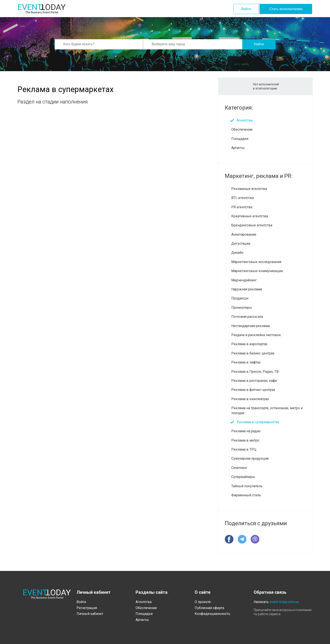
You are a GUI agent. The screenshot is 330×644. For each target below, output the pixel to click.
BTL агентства (242, 198)
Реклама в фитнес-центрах (253, 390)
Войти (246, 9)
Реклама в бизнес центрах (253, 353)
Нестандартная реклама (250, 326)
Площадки (240, 139)
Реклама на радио (246, 431)
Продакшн (240, 298)
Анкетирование (244, 234)
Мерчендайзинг (244, 280)
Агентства (245, 120)
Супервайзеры (243, 477)
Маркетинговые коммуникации (257, 271)
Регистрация (87, 608)
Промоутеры (242, 308)
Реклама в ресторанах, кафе (254, 381)
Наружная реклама (247, 289)
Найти (259, 44)
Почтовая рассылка (247, 317)
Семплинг (239, 468)
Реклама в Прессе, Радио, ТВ (255, 372)
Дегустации (241, 244)
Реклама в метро (245, 440)
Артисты (238, 148)
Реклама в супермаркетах (258, 422)
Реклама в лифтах (246, 362)
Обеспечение (242, 129)
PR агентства (242, 207)
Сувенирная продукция (250, 458)
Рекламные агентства (249, 189)
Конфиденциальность (212, 614)
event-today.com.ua (284, 602)
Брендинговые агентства (252, 225)
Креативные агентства (250, 216)
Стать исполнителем (286, 9)
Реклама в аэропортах (249, 344)
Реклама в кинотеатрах (250, 399)
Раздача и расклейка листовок (256, 335)
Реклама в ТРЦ (244, 449)
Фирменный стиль (246, 495)
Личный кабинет (90, 614)
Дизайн (237, 253)
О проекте (203, 602)
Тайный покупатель (247, 486)
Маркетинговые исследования (256, 262)
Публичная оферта (209, 608)
